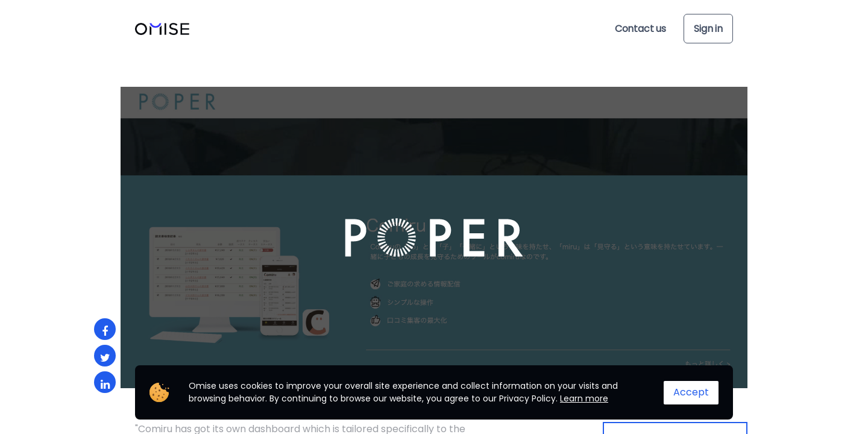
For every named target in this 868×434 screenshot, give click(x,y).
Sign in (708, 29)
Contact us (640, 29)
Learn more (584, 398)
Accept (691, 392)
